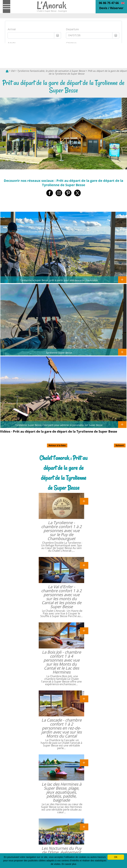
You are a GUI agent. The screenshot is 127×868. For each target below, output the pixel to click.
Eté (13, 71)
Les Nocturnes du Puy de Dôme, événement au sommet (62, 852)
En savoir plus (69, 864)
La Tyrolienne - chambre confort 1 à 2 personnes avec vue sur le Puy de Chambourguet (61, 530)
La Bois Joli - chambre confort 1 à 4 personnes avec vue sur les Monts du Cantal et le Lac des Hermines (62, 662)
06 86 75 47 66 (109, 3)
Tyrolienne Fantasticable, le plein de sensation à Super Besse (51, 71)
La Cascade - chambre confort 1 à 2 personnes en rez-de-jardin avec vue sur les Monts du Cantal (62, 728)
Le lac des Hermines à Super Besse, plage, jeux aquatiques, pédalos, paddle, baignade (62, 792)
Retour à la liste (57, 445)
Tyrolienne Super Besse (59, 353)
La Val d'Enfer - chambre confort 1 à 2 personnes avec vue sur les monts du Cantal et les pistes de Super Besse (61, 597)
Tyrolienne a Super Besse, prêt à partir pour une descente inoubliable (59, 280)
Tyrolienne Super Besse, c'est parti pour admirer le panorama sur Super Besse (59, 425)
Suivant (120, 445)
